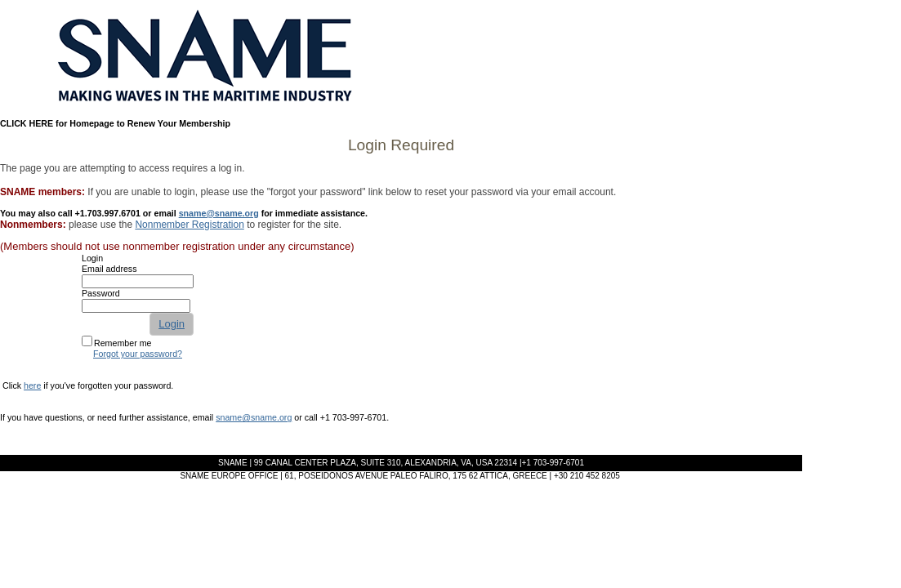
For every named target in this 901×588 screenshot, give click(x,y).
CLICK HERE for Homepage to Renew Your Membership (115, 123)
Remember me (123, 343)
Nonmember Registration (189, 225)
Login (172, 324)
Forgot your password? (138, 354)
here (32, 385)
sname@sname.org (219, 213)
